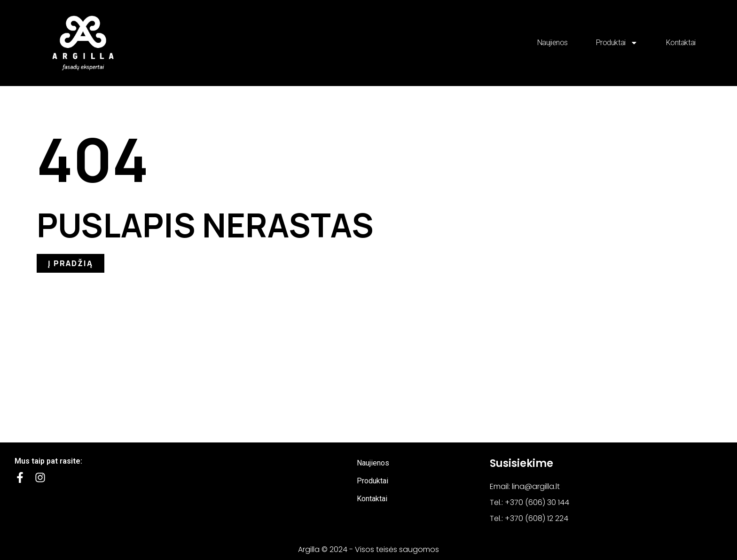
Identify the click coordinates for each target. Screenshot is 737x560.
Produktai (617, 43)
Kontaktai (681, 43)
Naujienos (553, 43)
